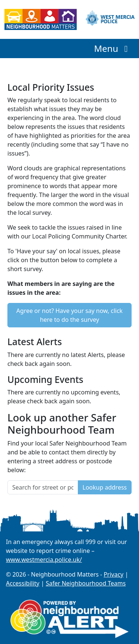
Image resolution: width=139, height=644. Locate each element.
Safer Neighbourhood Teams (86, 583)
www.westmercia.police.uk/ (44, 560)
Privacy (114, 574)
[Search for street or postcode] (43, 487)
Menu (113, 48)
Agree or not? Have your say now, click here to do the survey (69, 315)
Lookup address (105, 487)
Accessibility (23, 583)
